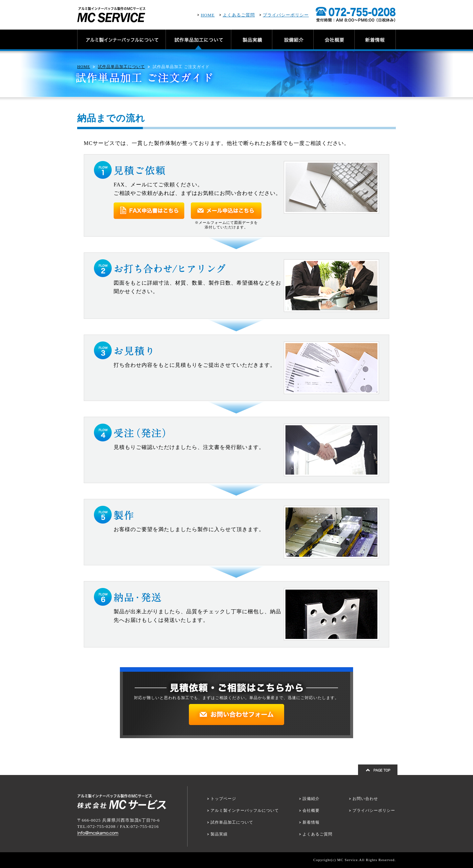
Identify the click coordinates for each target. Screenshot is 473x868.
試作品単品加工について (121, 67)
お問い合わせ (365, 799)
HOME (208, 15)
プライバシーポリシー (286, 15)
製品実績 (219, 834)
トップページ (223, 799)
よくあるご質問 (239, 15)
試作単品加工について (232, 822)
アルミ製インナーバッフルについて (245, 810)
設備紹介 (311, 799)
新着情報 (311, 822)
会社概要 (311, 810)
